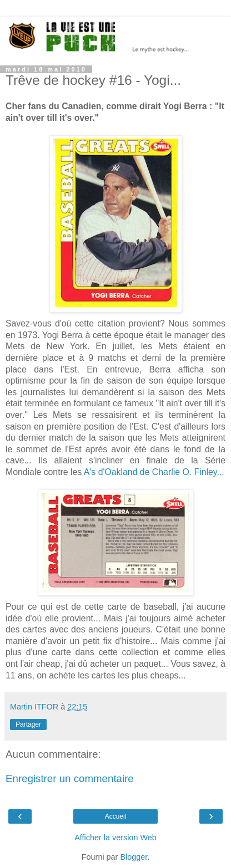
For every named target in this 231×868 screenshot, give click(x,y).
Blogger (134, 857)
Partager (28, 724)
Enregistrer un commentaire (70, 778)
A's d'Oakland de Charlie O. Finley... (154, 472)
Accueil (116, 816)
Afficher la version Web (115, 838)
